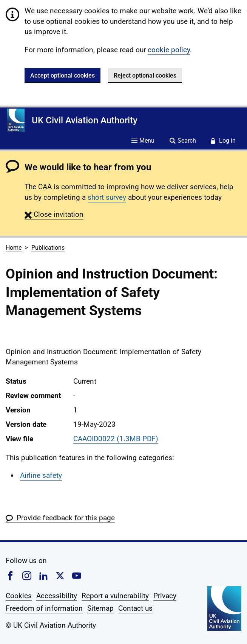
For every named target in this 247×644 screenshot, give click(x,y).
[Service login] (223, 141)
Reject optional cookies (145, 75)
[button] (54, 214)
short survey (107, 197)
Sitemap (100, 608)
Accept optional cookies (63, 75)
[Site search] (183, 141)
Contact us (135, 608)
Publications (48, 248)
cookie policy (169, 50)
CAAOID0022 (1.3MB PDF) (116, 439)
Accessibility (57, 596)
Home (14, 248)
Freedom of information (44, 608)
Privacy (165, 596)
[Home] (16, 120)
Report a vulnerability (115, 596)
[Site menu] (143, 141)
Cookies (19, 596)
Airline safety (41, 475)
